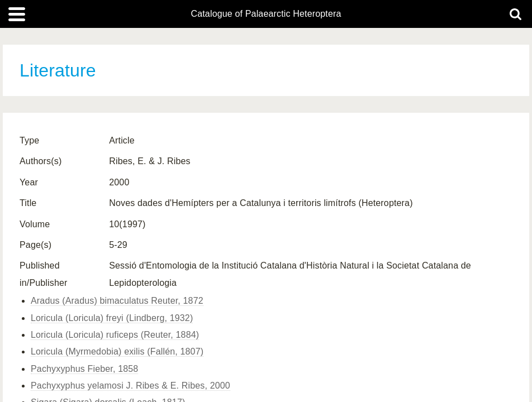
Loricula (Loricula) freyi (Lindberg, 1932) (112, 318)
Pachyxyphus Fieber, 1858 (84, 369)
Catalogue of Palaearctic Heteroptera (266, 14)
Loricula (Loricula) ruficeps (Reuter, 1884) (115, 335)
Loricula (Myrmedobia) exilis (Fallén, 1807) (117, 351)
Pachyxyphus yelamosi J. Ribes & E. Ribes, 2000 (130, 386)
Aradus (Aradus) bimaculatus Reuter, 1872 (117, 301)
